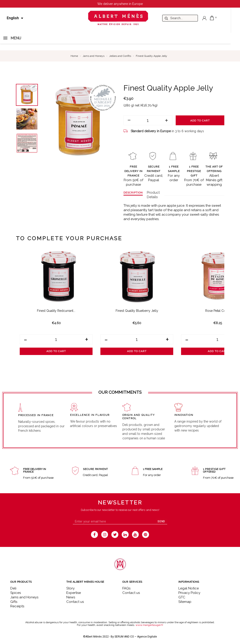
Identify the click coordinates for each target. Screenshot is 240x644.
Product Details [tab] (153, 195)
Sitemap (185, 602)
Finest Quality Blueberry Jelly (137, 311)
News (71, 597)
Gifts (14, 602)
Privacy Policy (189, 593)
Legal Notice (189, 588)
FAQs (126, 588)
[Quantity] (148, 120)
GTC (182, 597)
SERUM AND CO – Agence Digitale (136, 637)
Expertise (74, 593)
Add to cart (200, 121)
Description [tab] (133, 193)
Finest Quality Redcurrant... (56, 311)
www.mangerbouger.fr (149, 625)
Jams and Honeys (24, 597)
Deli (13, 588)
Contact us (75, 602)
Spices (16, 593)
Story (70, 588)
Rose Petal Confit (218, 311)
